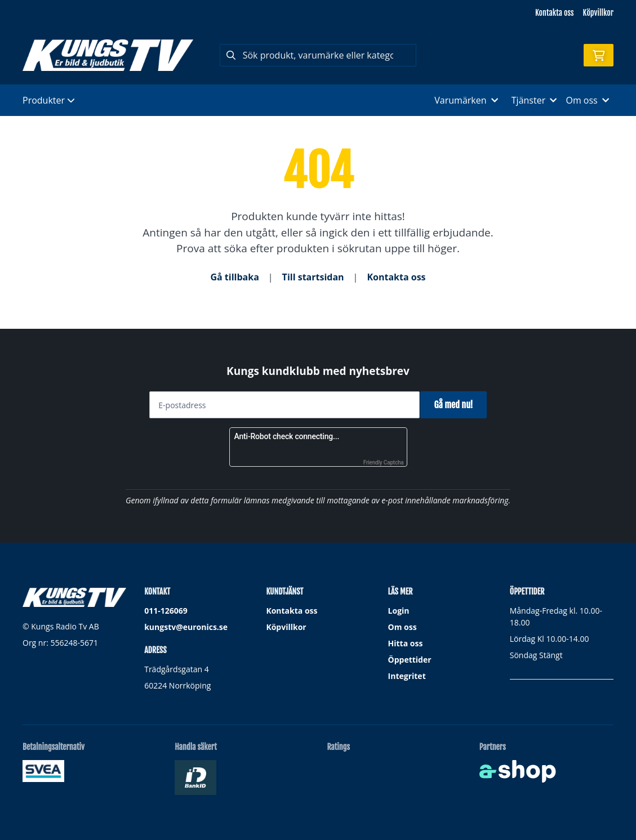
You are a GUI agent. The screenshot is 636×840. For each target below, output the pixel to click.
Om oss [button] (587, 100)
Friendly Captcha (384, 463)
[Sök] (318, 55)
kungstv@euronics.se (186, 627)
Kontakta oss (554, 13)
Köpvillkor (598, 13)
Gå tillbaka (234, 277)
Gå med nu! (458, 405)
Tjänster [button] (534, 100)
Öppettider (410, 660)
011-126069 (166, 611)
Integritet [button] (407, 676)
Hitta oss (406, 643)
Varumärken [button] (466, 100)
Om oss (402, 627)
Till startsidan (313, 277)
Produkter (49, 100)
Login (399, 611)
